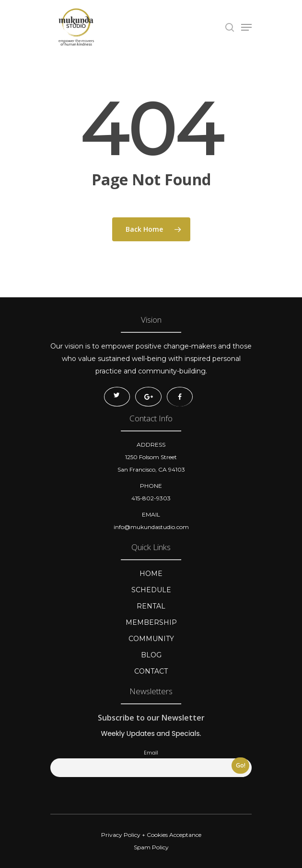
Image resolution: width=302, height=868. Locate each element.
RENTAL (151, 606)
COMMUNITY (151, 639)
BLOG (151, 655)
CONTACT (151, 671)
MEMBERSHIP (151, 622)
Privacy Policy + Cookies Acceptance (151, 835)
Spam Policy (151, 847)
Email (151, 753)
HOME (151, 574)
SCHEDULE (151, 590)
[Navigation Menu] (246, 27)
